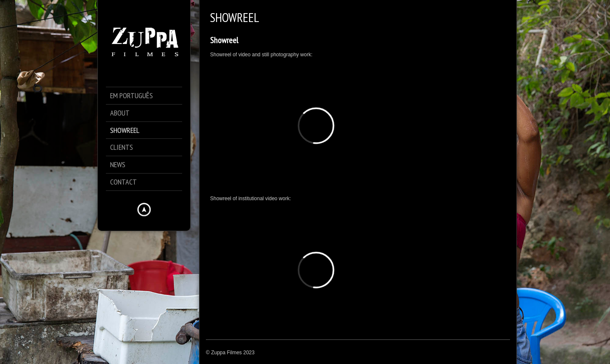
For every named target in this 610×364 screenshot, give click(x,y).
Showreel (224, 40)
